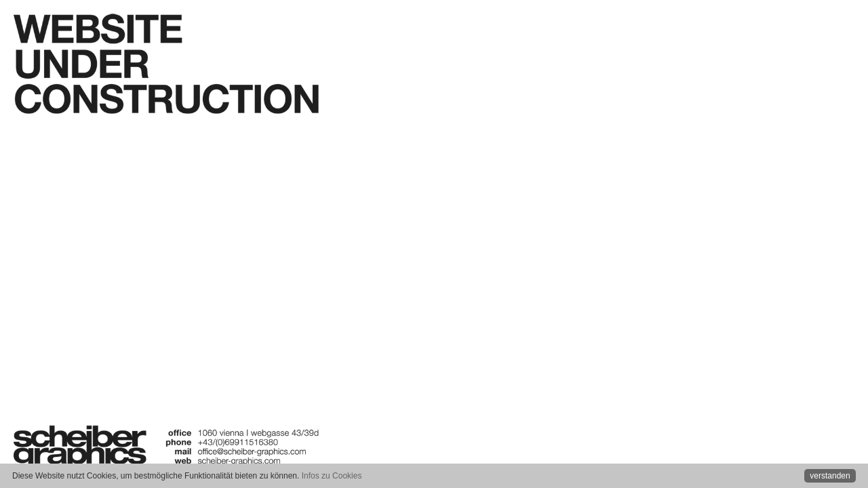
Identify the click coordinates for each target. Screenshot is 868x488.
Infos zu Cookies (332, 476)
